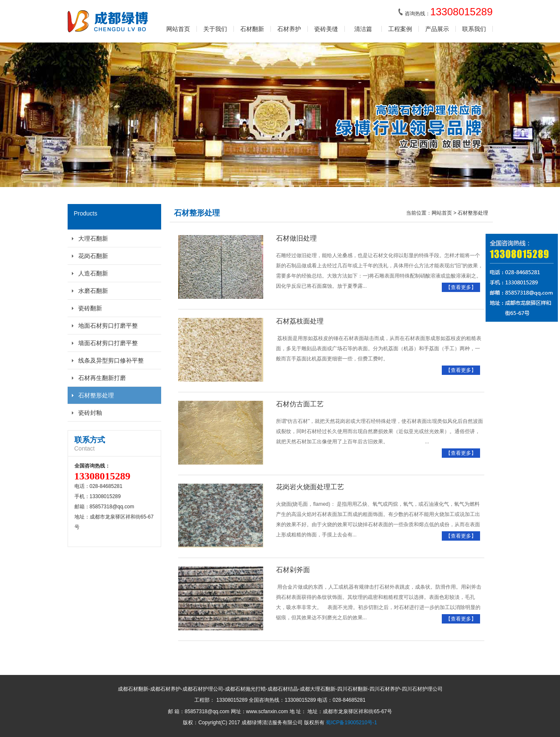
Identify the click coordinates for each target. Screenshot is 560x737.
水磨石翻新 (93, 291)
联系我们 (474, 29)
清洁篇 (363, 29)
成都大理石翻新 (318, 689)
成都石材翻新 (133, 689)
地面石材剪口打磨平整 (108, 326)
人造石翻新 (93, 273)
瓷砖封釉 (90, 413)
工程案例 (400, 29)
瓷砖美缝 (326, 29)
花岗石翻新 (93, 256)
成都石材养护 (165, 689)
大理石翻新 (93, 238)
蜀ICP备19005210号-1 (351, 723)
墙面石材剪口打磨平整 (108, 343)
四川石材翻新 (352, 689)
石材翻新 (252, 29)
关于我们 (215, 29)
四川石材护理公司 (422, 689)
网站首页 (178, 29)
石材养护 (289, 29)
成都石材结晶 (283, 689)
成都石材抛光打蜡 (245, 689)
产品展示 (437, 29)
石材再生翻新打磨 (102, 378)
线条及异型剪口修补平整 (111, 360)
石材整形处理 (96, 395)
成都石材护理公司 (203, 689)
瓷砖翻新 (90, 308)
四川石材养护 (385, 689)
